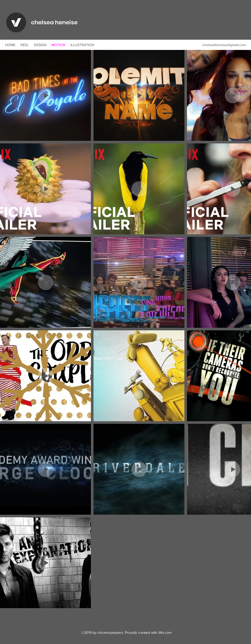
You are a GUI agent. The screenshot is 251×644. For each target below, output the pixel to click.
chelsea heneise (54, 22)
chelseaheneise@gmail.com (224, 45)
